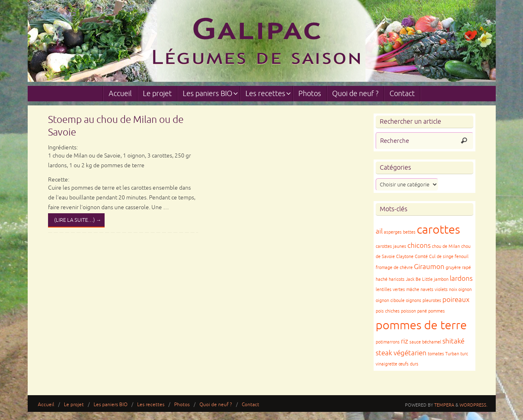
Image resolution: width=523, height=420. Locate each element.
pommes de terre (421, 325)
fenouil (462, 257)
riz (405, 341)
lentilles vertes (390, 290)
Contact (251, 405)
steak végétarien (401, 353)
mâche (413, 290)
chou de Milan (446, 246)
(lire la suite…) (78, 220)
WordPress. (474, 405)
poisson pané (414, 311)
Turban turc (457, 354)
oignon (465, 290)
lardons (461, 279)
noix (453, 290)
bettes (409, 232)
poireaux (456, 300)
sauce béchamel (425, 342)
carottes (438, 230)
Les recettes (151, 405)
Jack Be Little (419, 279)
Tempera (444, 405)
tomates (436, 354)
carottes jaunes (391, 246)
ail (379, 231)
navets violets (434, 290)
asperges (393, 232)
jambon (441, 279)
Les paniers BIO (111, 405)
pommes (437, 311)
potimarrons (388, 342)
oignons (414, 301)
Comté (421, 257)
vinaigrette (386, 364)
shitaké (453, 341)
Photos (182, 405)
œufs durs (408, 364)
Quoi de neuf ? (216, 405)
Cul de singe (441, 257)
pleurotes (432, 301)
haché (382, 279)
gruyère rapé (458, 268)
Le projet (74, 405)
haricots (397, 279)
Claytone (405, 257)
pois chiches (388, 311)
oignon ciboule (390, 301)
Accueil (46, 405)
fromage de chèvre (394, 268)
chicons (419, 246)
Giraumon (429, 267)
